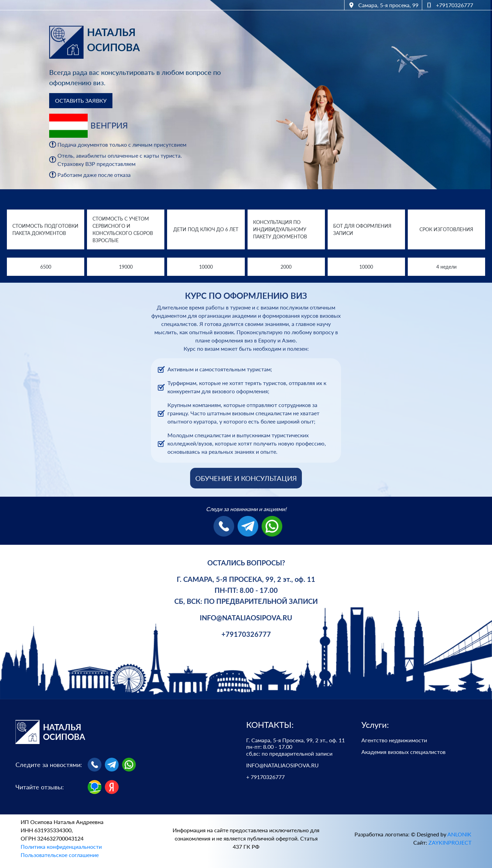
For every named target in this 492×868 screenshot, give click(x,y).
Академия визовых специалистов (403, 752)
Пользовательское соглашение (60, 855)
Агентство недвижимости (394, 740)
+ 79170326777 (265, 777)
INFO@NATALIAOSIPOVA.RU (246, 618)
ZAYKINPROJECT (450, 842)
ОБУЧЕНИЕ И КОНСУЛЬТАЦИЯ (246, 478)
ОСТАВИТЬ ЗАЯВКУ (81, 100)
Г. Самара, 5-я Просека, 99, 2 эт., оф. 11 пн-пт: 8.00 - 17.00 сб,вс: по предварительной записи (296, 747)
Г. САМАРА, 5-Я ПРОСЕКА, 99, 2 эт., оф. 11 (246, 579)
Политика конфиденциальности (61, 847)
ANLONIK (459, 834)
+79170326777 (246, 634)
